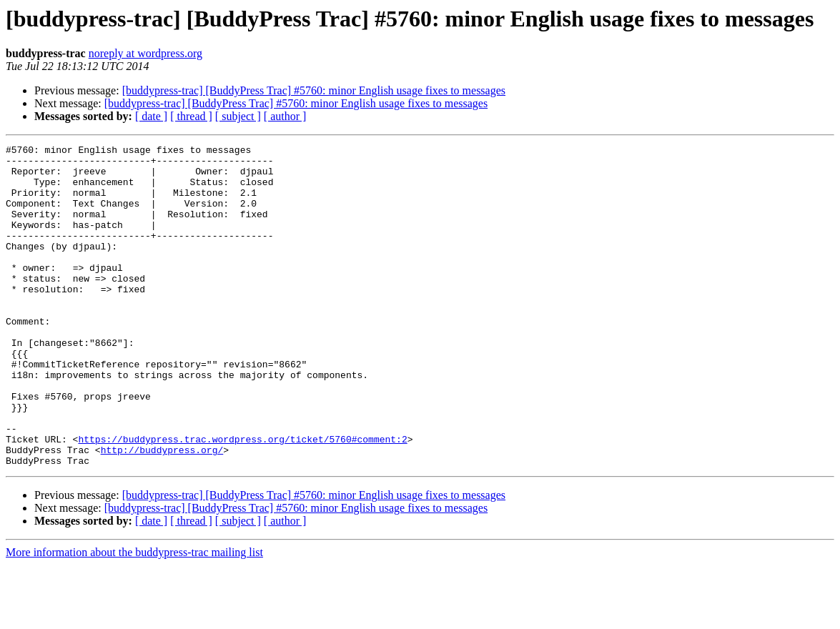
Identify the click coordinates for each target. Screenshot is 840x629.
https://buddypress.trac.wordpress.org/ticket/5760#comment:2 (242, 499)
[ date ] (151, 116)
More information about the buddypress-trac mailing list (134, 616)
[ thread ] (191, 116)
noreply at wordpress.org (145, 53)
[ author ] (285, 116)
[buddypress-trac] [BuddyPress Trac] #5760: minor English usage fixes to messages (314, 90)
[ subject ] (238, 116)
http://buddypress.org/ (162, 512)
